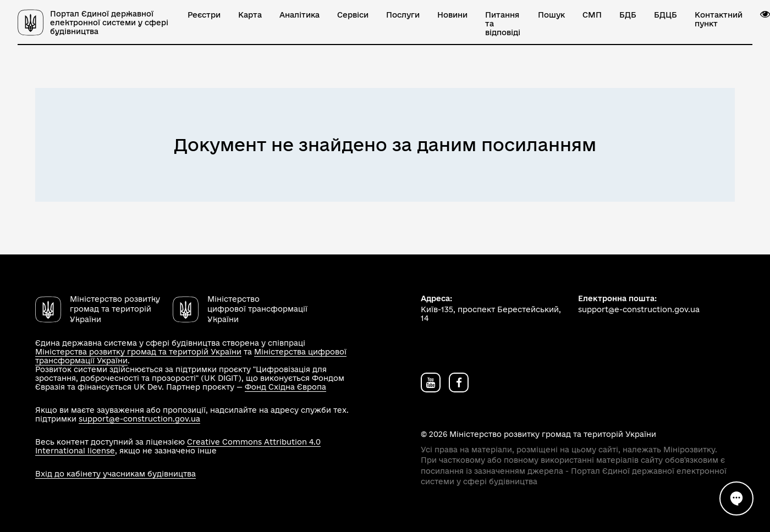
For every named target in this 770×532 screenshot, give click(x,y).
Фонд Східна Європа (285, 387)
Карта (250, 15)
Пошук (551, 15)
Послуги (403, 15)
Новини (452, 15)
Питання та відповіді (503, 24)
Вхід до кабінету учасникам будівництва (116, 474)
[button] (765, 14)
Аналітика (299, 15)
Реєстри (204, 15)
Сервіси (353, 15)
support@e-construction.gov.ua (139, 419)
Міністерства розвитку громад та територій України (138, 352)
